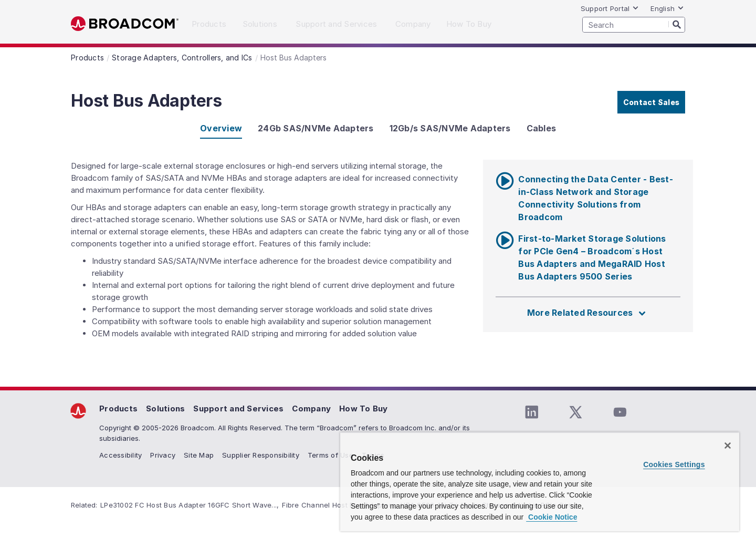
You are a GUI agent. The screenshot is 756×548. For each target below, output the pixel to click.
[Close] (728, 446)
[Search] (677, 24)
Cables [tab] (542, 128)
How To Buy (364, 409)
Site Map (199, 455)
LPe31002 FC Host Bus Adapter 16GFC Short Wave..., (190, 505)
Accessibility (120, 455)
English (667, 8)
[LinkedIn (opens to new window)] (531, 412)
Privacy (163, 455)
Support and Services (238, 409)
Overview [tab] (221, 128)
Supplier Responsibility (261, 455)
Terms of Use (330, 455)
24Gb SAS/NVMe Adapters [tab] (316, 128)
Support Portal (610, 8)
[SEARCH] (634, 25)
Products (118, 409)
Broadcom (125, 24)
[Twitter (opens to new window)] (575, 412)
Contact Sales (651, 102)
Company (311, 409)
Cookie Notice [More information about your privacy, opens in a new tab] (552, 517)
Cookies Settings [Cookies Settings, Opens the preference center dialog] (674, 464)
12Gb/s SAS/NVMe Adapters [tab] (450, 128)
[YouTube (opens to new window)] (619, 412)
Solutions (165, 409)
